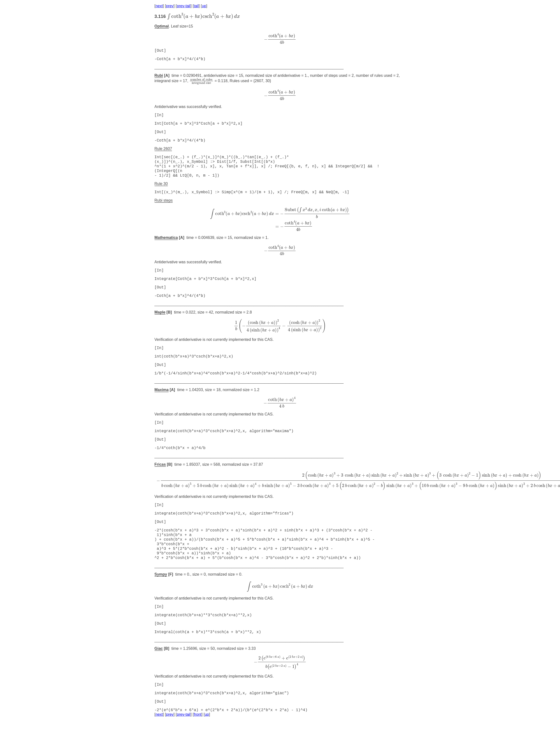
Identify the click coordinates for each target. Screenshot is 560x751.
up (204, 6)
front (198, 745)
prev (170, 6)
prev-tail (184, 6)
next (159, 6)
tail (196, 6)
